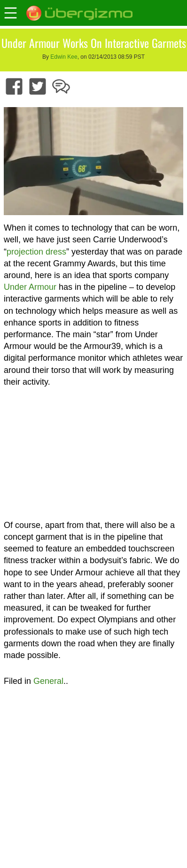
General (48, 681)
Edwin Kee (64, 57)
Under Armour (30, 287)
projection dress (36, 252)
